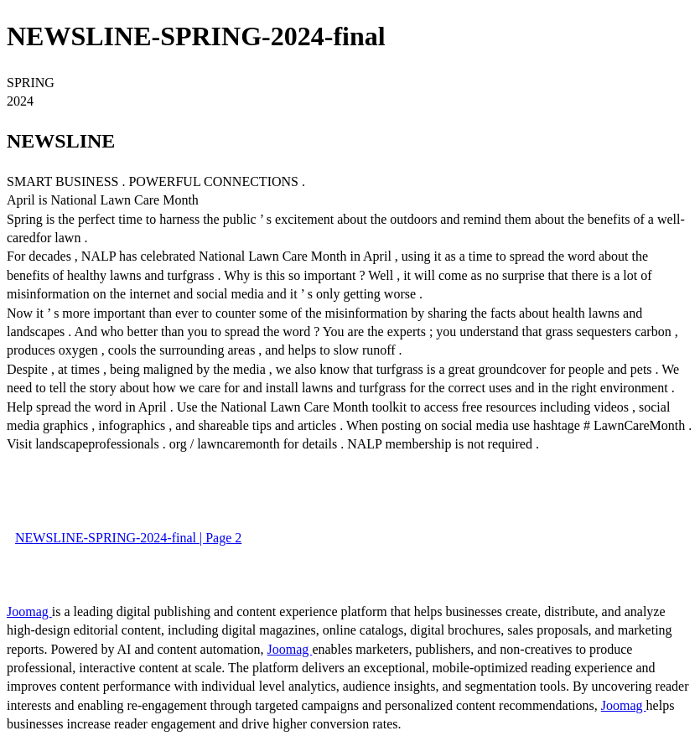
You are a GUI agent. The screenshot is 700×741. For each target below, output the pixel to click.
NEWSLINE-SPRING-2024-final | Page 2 (128, 538)
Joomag (29, 611)
